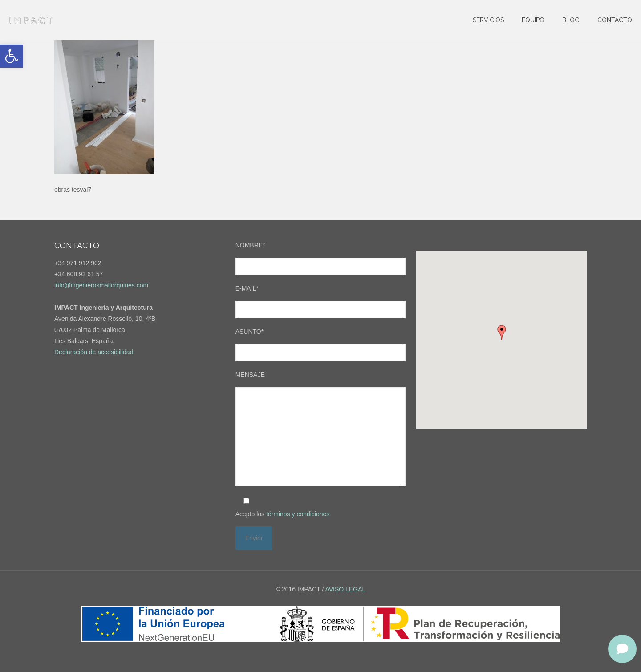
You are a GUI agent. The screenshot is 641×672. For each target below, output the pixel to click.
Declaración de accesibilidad (94, 352)
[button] (12, 56)
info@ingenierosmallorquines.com (101, 285)
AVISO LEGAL (345, 589)
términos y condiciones (298, 514)
